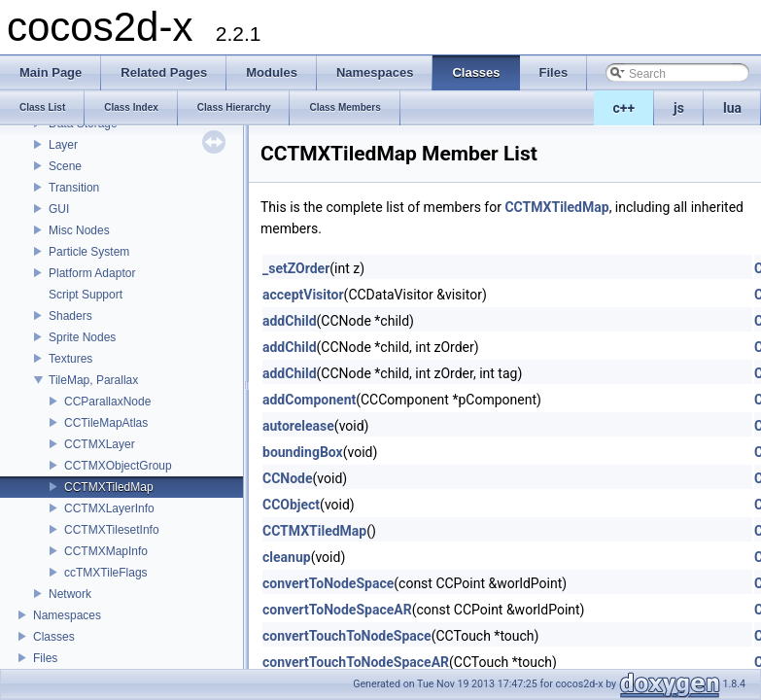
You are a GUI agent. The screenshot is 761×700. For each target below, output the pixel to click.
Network (70, 594)
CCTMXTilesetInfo (112, 530)
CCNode (288, 478)
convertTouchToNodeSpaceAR (356, 662)
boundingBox (303, 452)
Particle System (89, 252)
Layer (63, 145)
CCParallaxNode (107, 402)
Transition (74, 188)
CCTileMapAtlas (106, 423)
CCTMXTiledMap (109, 487)
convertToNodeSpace (328, 583)
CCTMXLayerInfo (109, 508)
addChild (290, 321)
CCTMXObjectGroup (118, 466)
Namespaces (67, 615)
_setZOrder (296, 268)
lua (732, 108)
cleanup (287, 557)
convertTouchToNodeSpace (347, 636)
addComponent (309, 400)
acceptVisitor (303, 295)
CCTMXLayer (100, 444)
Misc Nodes (79, 230)
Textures (70, 359)
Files (45, 658)
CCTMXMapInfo (106, 551)
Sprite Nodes (82, 337)
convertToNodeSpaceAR (337, 610)
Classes (54, 637)
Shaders (70, 316)
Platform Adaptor (92, 273)
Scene (65, 166)
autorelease (298, 426)
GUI (59, 209)
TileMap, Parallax (93, 380)
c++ (624, 108)
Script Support (86, 295)
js (679, 108)
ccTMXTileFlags (106, 573)
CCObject (291, 505)
